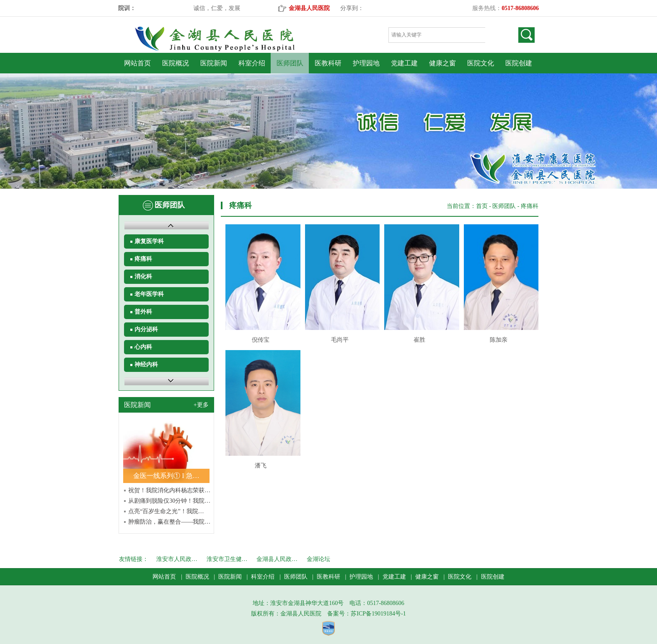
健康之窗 (442, 63)
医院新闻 (214, 63)
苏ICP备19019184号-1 (378, 614)
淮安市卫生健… (227, 559)
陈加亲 (499, 340)
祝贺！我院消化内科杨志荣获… (169, 490)
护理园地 (366, 63)
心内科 (143, 347)
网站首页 (137, 63)
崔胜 (419, 340)
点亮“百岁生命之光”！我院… (166, 511)
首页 (482, 206)
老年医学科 (149, 294)
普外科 (143, 312)
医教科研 (328, 63)
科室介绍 (252, 63)
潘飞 (261, 466)
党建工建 (404, 63)
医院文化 (481, 63)
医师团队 (290, 63)
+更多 (201, 405)
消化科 (143, 277)
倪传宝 (261, 340)
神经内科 (146, 365)
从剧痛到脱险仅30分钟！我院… (169, 501)
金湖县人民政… (277, 559)
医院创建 (519, 63)
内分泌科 (146, 329)
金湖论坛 (318, 559)
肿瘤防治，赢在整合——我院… (169, 522)
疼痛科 (143, 259)
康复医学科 (149, 241)
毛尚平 (340, 340)
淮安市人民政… (177, 559)
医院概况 (176, 63)
